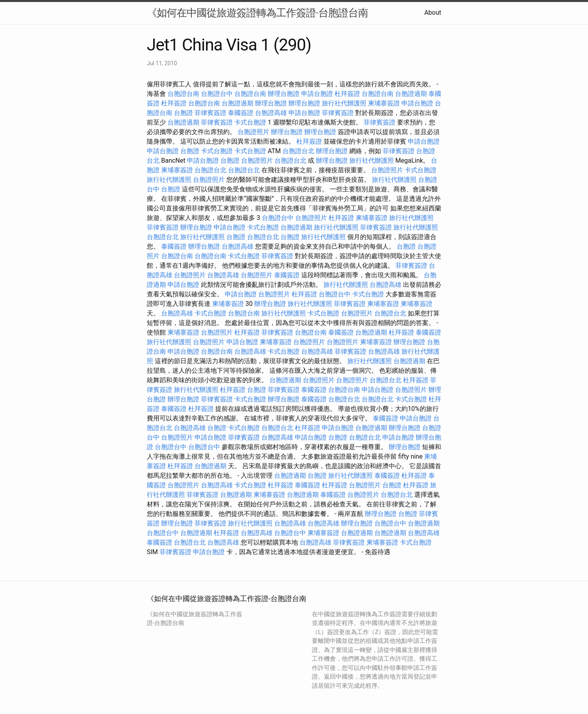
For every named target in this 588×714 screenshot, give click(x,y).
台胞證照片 (253, 132)
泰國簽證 (241, 113)
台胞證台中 (217, 94)
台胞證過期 (411, 94)
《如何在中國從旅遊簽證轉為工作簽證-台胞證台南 (257, 13)
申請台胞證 (317, 94)
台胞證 (183, 113)
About (433, 13)
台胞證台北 (298, 151)
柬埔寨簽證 (384, 103)
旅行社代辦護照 (344, 103)
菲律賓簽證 (210, 113)
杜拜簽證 (347, 94)
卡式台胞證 (250, 122)
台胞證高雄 (271, 113)
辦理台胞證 (284, 94)
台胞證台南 (183, 94)
